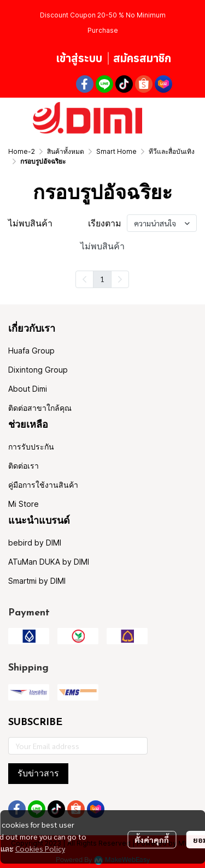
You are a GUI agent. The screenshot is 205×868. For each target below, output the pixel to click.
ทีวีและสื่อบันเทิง (172, 151)
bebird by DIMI (35, 543)
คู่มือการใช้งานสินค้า (43, 485)
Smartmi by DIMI (37, 581)
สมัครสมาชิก (142, 58)
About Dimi (28, 389)
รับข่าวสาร (38, 773)
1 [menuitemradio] (102, 279)
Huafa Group (31, 351)
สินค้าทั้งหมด (66, 151)
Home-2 (22, 151)
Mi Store (24, 504)
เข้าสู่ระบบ (79, 58)
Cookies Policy (40, 848)
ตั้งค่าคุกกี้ (152, 840)
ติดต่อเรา (24, 466)
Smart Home (116, 151)
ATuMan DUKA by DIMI (49, 562)
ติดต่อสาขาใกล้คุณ (40, 408)
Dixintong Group (38, 370)
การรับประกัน (31, 447)
